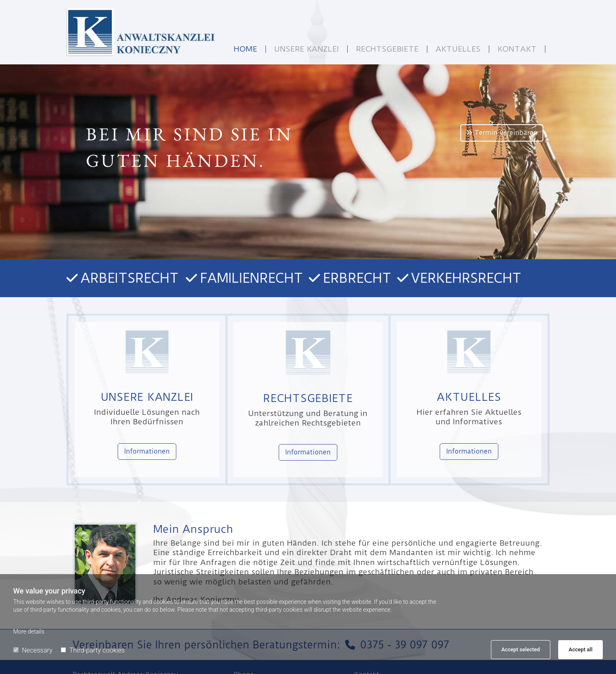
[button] (502, 133)
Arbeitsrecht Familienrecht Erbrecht (239, 278)
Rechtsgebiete (387, 49)
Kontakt (517, 49)
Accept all (580, 649)
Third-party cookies (93, 650)
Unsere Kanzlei (307, 49)
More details (29, 631)
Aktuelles (458, 49)
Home (245, 49)
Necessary (33, 650)
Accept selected (520, 649)
